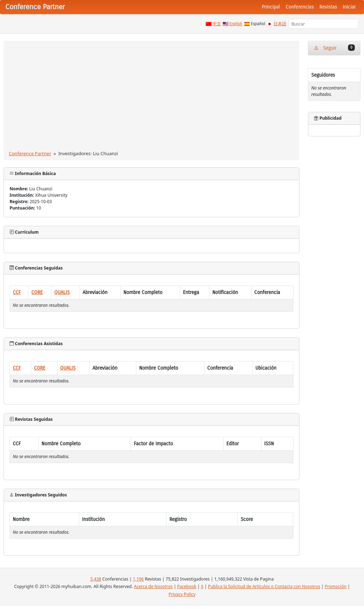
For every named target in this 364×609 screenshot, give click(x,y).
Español (258, 24)
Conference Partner (30, 153)
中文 (217, 24)
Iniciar (349, 7)
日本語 (280, 24)
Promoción (335, 586)
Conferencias (300, 7)
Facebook (187, 586)
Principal (271, 7)
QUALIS (62, 292)
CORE (37, 292)
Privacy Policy (182, 594)
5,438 (96, 579)
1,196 (139, 579)
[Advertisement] (152, 97)
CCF (17, 292)
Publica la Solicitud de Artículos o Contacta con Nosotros (264, 586)
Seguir (334, 48)
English (236, 24)
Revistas (328, 7)
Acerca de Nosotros (153, 586)
